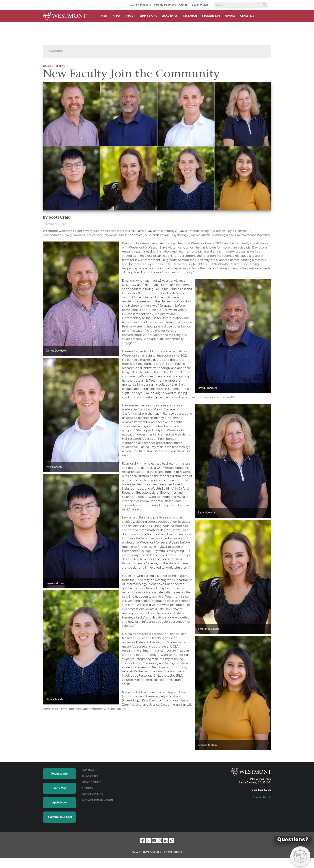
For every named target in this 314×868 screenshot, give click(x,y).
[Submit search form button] (264, 5)
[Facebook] (142, 840)
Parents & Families (165, 5)
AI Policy (88, 788)
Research (190, 16)
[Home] (65, 16)
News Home (55, 51)
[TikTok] (172, 840)
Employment (90, 770)
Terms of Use (90, 776)
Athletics (247, 16)
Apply (117, 16)
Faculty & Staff (199, 5)
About (130, 16)
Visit (104, 16)
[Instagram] (160, 840)
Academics (170, 16)
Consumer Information (97, 800)
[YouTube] (154, 840)
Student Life (211, 16)
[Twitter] (148, 840)
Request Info (59, 774)
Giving (230, 16)
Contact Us (260, 798)
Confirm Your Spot (60, 817)
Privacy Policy (91, 782)
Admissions (149, 16)
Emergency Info (92, 794)
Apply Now (59, 803)
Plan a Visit (59, 788)
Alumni (183, 5)
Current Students (140, 5)
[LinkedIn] (166, 840)
